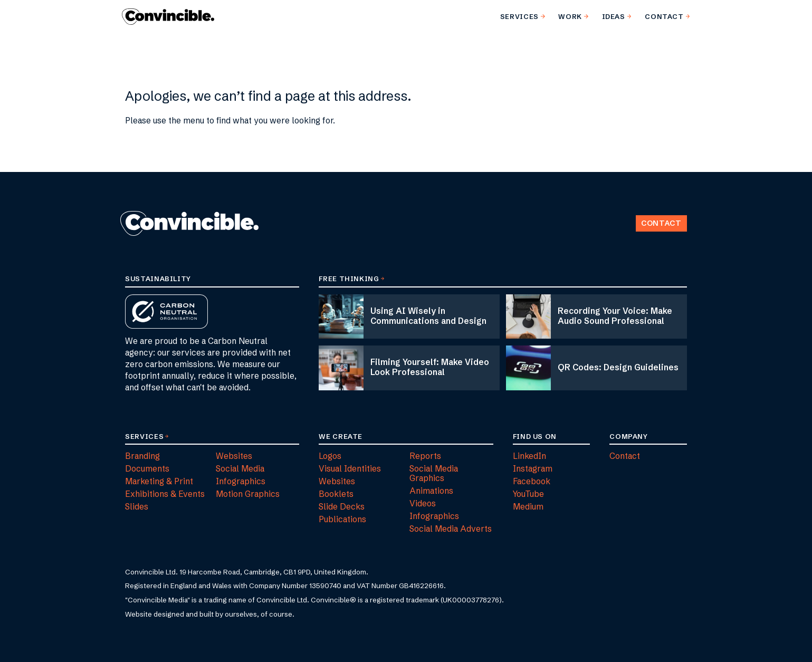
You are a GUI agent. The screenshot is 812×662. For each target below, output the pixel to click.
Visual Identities (350, 469)
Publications (342, 519)
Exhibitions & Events (165, 494)
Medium (528, 507)
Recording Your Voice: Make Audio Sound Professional (615, 316)
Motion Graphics (248, 494)
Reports (425, 456)
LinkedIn (529, 456)
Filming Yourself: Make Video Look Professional (430, 367)
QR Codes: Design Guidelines (618, 367)
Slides (137, 507)
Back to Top (626, 207)
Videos (423, 503)
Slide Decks (342, 507)
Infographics (241, 481)
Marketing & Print (159, 481)
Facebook (532, 481)
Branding (142, 456)
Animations (431, 491)
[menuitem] (520, 17)
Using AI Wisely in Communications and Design (428, 316)
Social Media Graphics (434, 473)
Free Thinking (349, 279)
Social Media (240, 469)
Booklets (336, 494)
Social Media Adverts (451, 529)
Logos (330, 456)
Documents (147, 469)
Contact (661, 223)
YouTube (528, 494)
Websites (234, 456)
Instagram (533, 469)
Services (144, 436)
